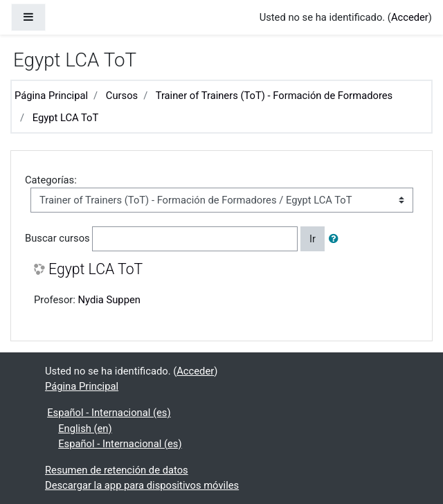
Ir (313, 239)
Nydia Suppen (109, 300)
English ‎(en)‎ (85, 429)
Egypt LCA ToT (66, 118)
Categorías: (51, 180)
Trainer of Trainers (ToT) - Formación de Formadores (274, 96)
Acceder (410, 17)
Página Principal (51, 96)
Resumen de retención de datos (117, 470)
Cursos (122, 96)
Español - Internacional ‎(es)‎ (109, 413)
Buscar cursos (57, 238)
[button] (336, 239)
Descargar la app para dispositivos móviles (142, 485)
